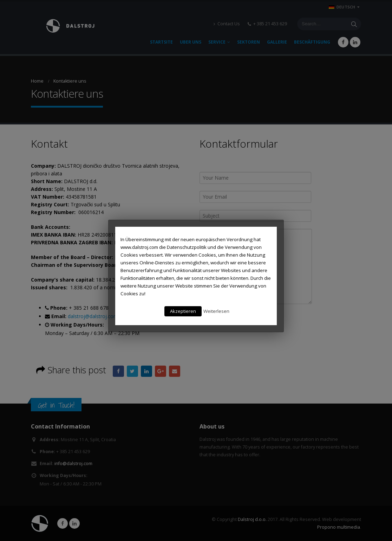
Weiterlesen (216, 311)
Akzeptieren (183, 311)
